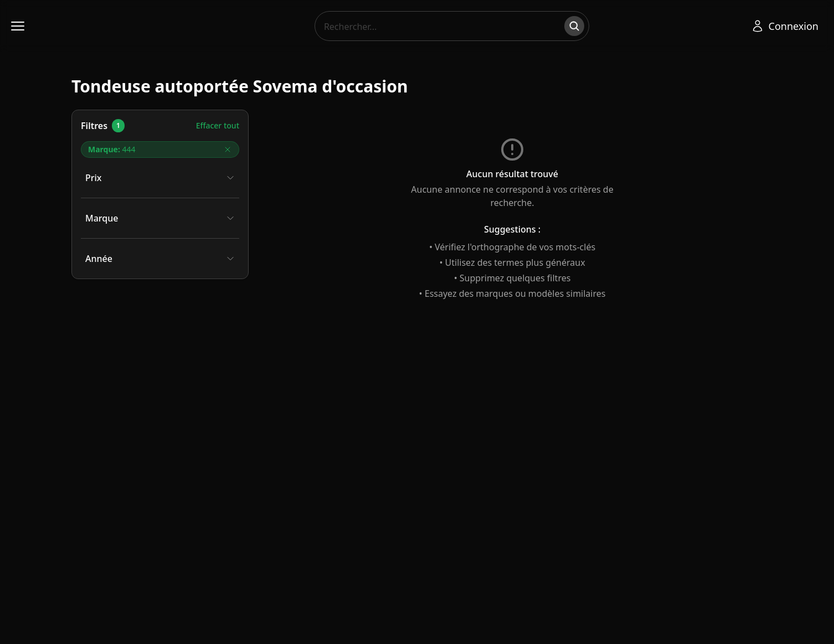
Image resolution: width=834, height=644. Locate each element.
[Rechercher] (574, 26)
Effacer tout (218, 125)
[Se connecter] (785, 26)
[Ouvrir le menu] (18, 26)
